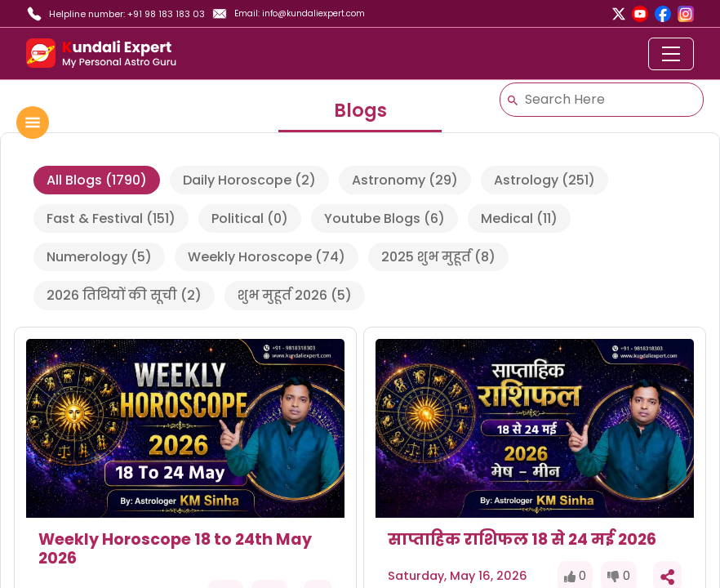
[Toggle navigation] (671, 54)
